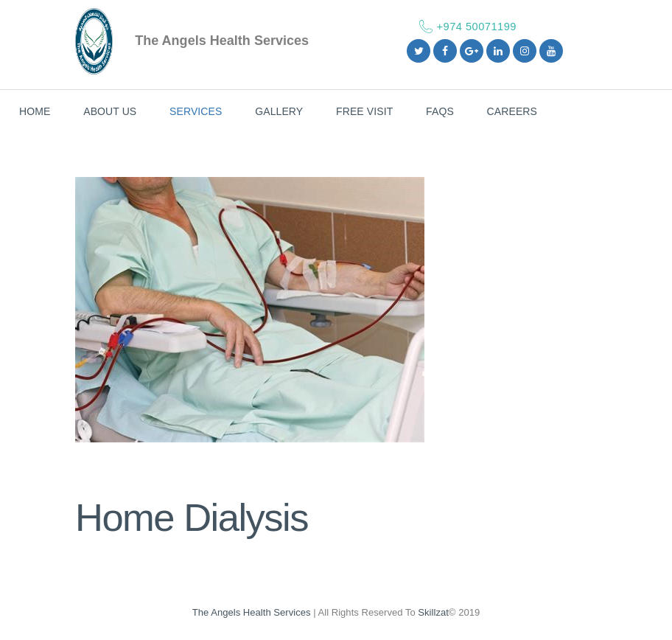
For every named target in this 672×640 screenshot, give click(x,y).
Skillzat (433, 612)
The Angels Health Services (252, 612)
